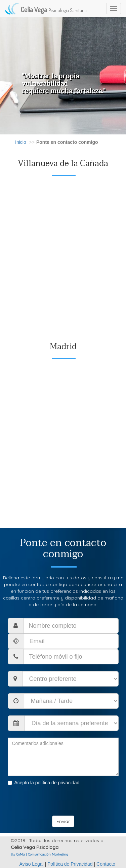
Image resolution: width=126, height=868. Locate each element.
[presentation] (59, 802)
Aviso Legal (32, 864)
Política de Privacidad (70, 864)
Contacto (106, 864)
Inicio (21, 142)
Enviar (63, 821)
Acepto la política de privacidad (44, 783)
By (39, 854)
